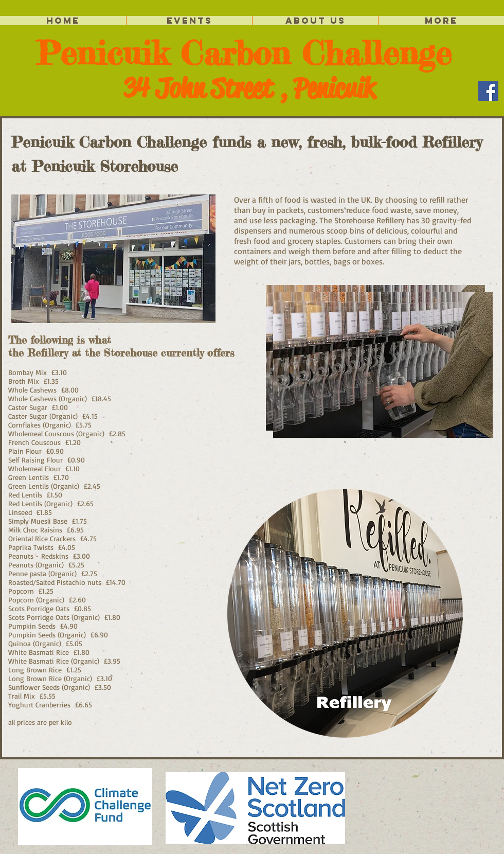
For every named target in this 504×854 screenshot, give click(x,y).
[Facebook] (488, 91)
